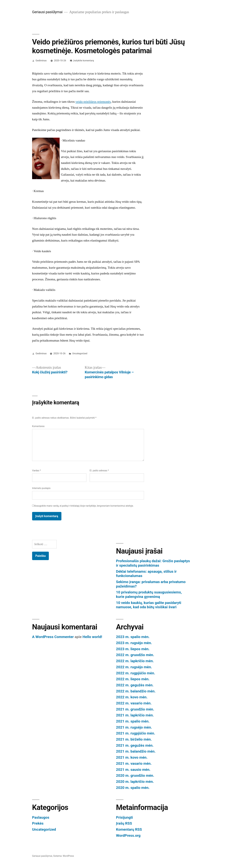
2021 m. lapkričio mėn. (135, 715)
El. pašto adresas (99, 471)
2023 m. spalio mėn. (133, 637)
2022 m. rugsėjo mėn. (134, 667)
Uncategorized (80, 353)
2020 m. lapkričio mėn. (135, 782)
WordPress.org (128, 835)
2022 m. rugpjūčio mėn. (136, 673)
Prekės (38, 823)
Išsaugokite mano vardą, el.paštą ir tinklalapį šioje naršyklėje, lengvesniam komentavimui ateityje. (84, 506)
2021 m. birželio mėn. (134, 739)
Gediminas (41, 61)
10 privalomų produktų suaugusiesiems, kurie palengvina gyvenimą (149, 594)
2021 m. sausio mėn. (133, 770)
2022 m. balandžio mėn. (136, 691)
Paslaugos (41, 817)
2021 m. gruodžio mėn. (135, 709)
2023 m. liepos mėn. (133, 649)
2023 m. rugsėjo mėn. (134, 643)
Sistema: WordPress (64, 856)
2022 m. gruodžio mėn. (135, 655)
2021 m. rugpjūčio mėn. (136, 733)
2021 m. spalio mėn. (133, 721)
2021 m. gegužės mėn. (135, 745)
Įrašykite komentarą (84, 61)
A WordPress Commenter (53, 637)
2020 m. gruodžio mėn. (135, 775)
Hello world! (92, 637)
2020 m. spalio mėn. (133, 788)
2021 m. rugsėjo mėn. (134, 727)
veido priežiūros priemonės (93, 102)
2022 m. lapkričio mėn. (135, 661)
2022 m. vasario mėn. (134, 703)
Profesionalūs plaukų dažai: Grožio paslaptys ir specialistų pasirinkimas (153, 563)
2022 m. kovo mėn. (132, 697)
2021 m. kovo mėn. (132, 757)
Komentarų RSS (129, 829)
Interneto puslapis (41, 488)
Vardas (36, 471)
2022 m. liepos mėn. (133, 679)
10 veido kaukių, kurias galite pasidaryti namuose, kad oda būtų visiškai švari (149, 605)
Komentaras (38, 426)
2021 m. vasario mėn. (134, 763)
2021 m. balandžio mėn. (136, 751)
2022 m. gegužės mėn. (135, 685)
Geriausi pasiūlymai (47, 12)
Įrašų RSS (124, 823)
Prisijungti (124, 817)
